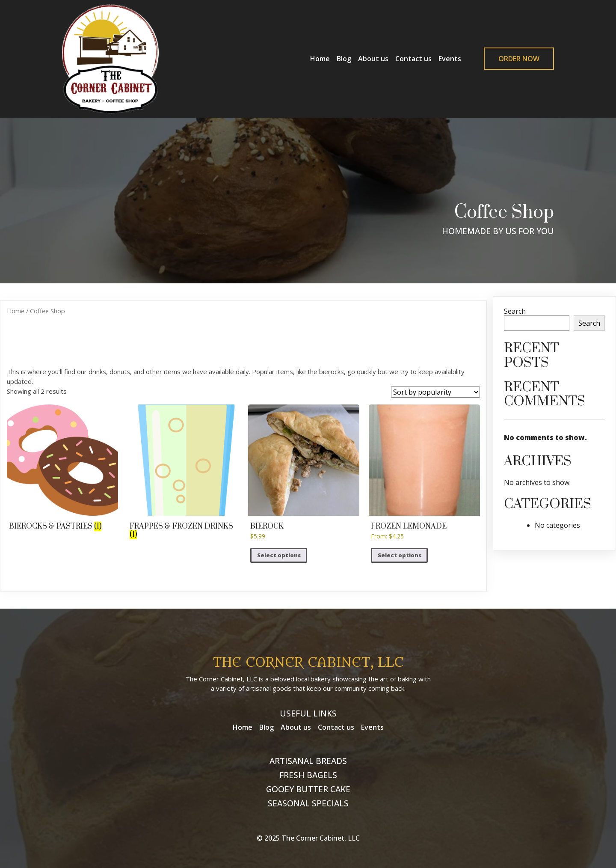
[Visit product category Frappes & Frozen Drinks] (183, 473)
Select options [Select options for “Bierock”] (279, 555)
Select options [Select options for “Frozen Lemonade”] (400, 555)
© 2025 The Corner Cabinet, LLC (308, 838)
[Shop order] (435, 392)
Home (16, 311)
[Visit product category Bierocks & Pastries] (62, 468)
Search (515, 311)
